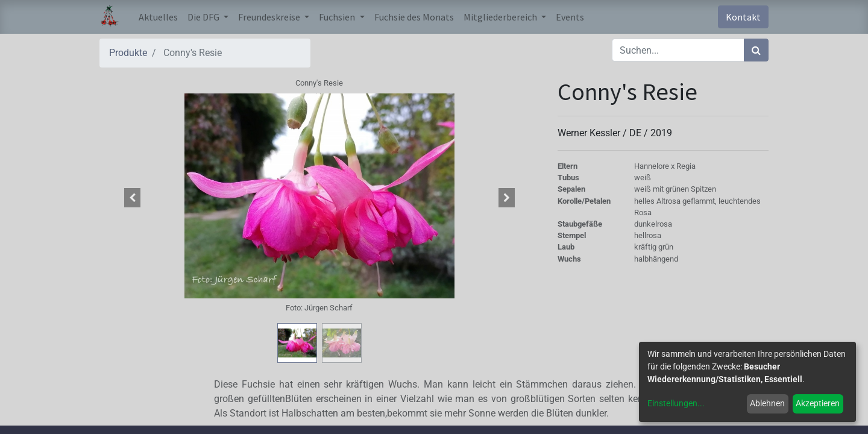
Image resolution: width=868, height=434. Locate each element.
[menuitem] (158, 17)
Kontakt (743, 17)
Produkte (128, 53)
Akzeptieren (818, 403)
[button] (133, 198)
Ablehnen (767, 403)
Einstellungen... (676, 403)
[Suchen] (756, 50)
